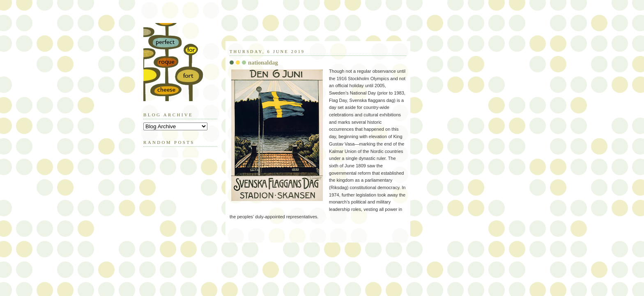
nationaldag (263, 62)
